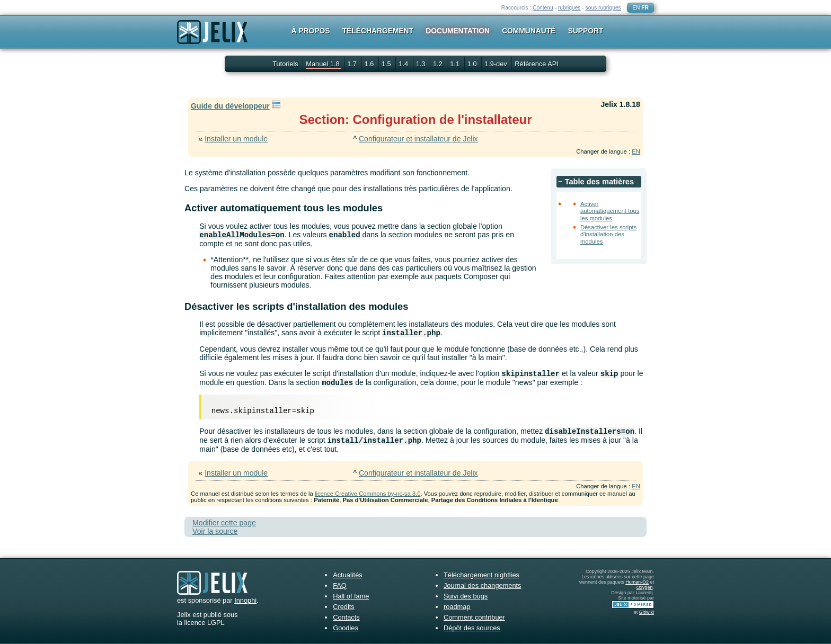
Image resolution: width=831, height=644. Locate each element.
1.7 (353, 64)
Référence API (537, 64)
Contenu (543, 8)
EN (636, 8)
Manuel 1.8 (324, 64)
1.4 (404, 64)
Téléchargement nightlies (481, 575)
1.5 (387, 64)
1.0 (473, 64)
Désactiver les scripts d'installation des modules (608, 234)
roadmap (457, 607)
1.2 (439, 64)
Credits (344, 607)
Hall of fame (351, 596)
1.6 (370, 64)
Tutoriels (285, 64)
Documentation (458, 31)
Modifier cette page (224, 523)
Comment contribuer (474, 617)
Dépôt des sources (472, 628)
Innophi (245, 600)
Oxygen (645, 587)
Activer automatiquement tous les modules (610, 211)
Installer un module (236, 139)
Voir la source (215, 531)
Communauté (529, 31)
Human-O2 (637, 582)
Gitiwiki (647, 612)
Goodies (346, 628)
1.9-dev (497, 64)
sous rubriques (603, 8)
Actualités (347, 575)
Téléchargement (378, 31)
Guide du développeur (230, 106)
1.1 (456, 64)
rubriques (569, 8)
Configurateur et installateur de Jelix (418, 139)
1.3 (422, 64)
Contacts (346, 617)
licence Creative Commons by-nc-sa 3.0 (368, 494)
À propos (311, 31)
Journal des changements (483, 585)
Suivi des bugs (466, 596)
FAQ (340, 585)
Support (586, 31)
